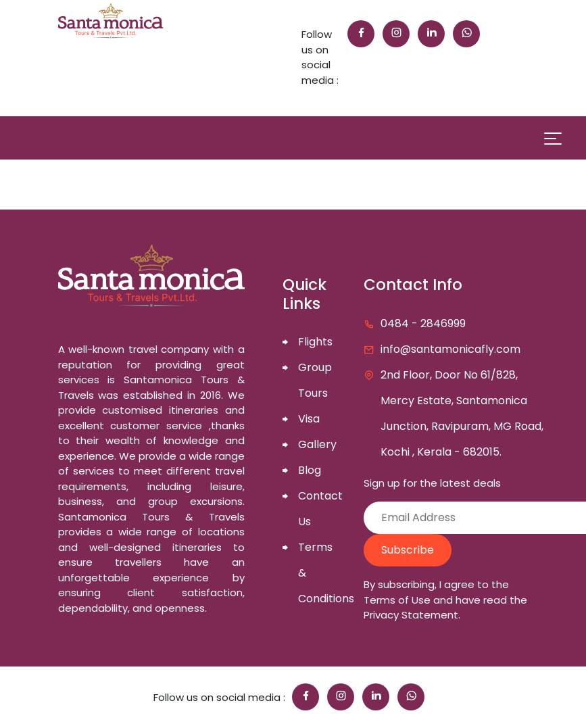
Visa (309, 419)
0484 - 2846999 (423, 323)
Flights (315, 342)
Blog (310, 470)
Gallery (317, 444)
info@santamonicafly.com (450, 349)
